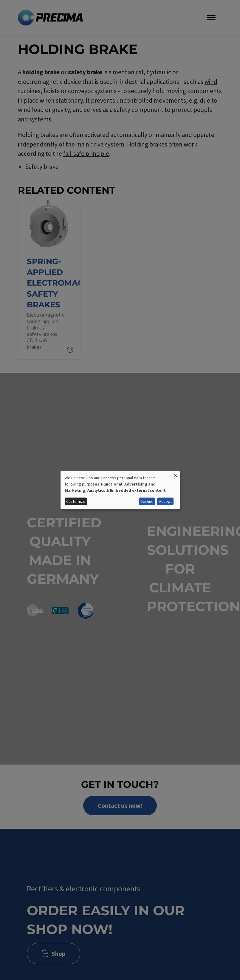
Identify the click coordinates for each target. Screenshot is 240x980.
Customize (76, 501)
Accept (165, 501)
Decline (147, 501)
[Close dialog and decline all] (175, 475)
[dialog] (120, 490)
